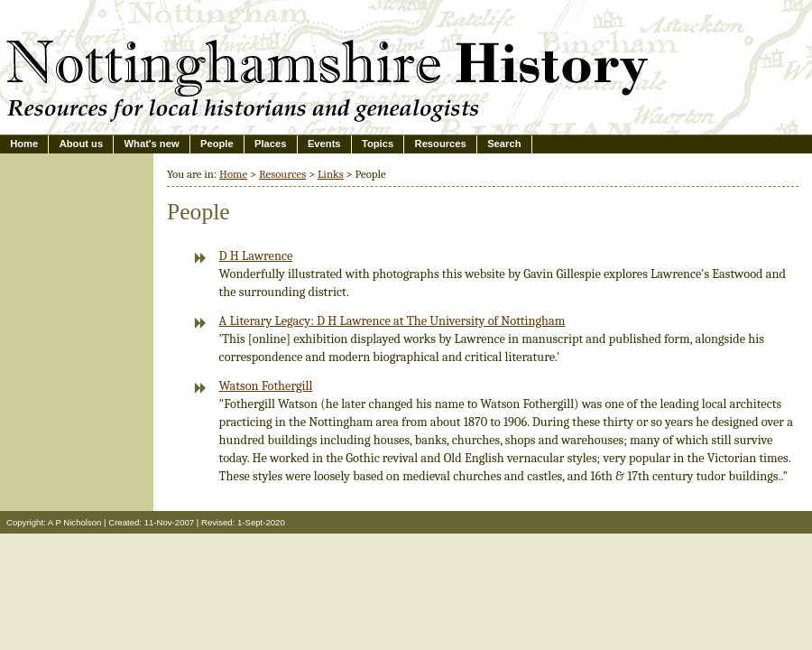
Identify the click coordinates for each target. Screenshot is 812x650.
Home (24, 144)
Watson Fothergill (266, 386)
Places (270, 144)
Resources (441, 144)
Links (331, 174)
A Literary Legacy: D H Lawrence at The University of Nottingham (392, 321)
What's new (152, 144)
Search (504, 144)
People (217, 144)
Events (324, 144)
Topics (378, 144)
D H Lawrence (256, 256)
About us (81, 144)
